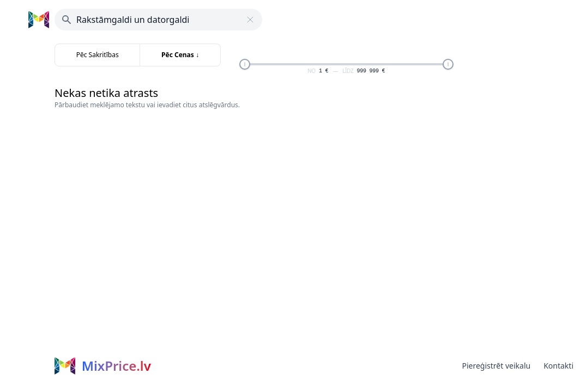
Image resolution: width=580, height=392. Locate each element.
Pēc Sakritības (98, 55)
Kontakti (558, 366)
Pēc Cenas (180, 55)
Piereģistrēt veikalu (496, 366)
